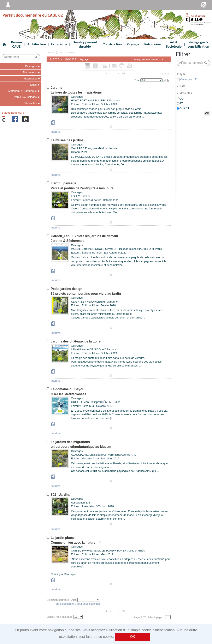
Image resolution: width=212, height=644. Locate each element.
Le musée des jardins (67, 140)
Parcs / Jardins (67, 52)
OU (182, 99)
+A (167, 74)
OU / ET (184, 108)
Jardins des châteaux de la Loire (76, 341)
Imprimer (56, 132)
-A (162, 74)
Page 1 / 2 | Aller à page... (149, 617)
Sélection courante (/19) (62, 600)
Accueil (51, 52)
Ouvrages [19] (188, 79)
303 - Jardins (61, 495)
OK (132, 637)
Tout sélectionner (64, 604)
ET (181, 103)
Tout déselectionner (89, 604)
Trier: (137, 80)
